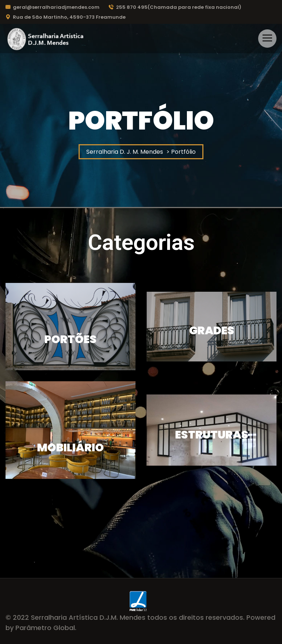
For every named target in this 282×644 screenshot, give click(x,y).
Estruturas (212, 435)
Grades (212, 331)
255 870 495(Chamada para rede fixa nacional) (175, 7)
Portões (70, 339)
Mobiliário (70, 448)
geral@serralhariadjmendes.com (53, 7)
